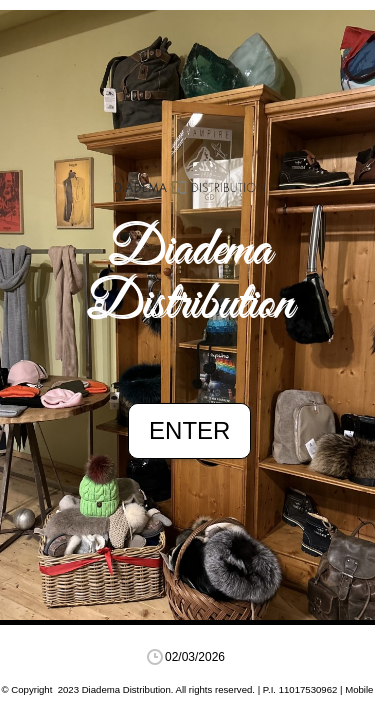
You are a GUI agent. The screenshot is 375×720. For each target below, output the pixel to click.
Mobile (359, 689)
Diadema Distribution (190, 278)
